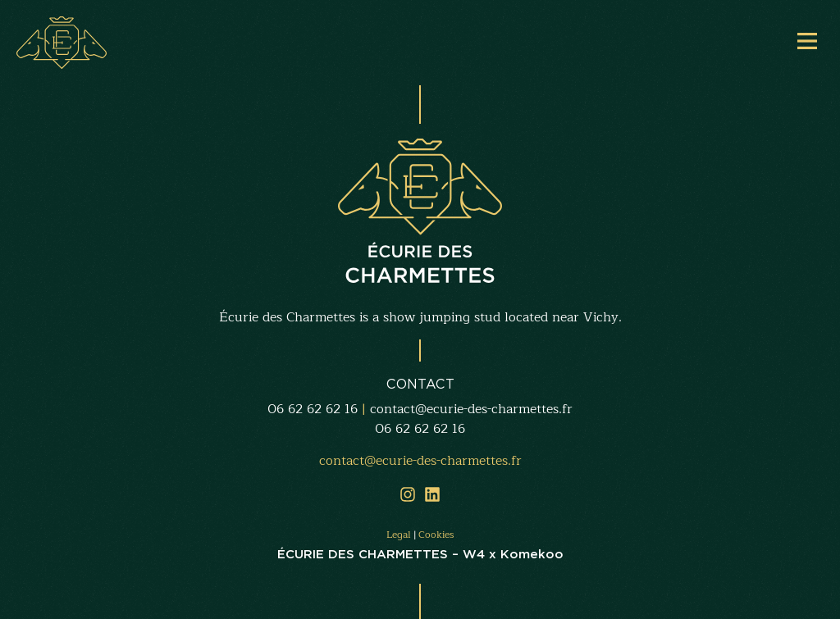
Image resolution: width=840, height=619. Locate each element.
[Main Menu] (807, 41)
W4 (474, 554)
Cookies (436, 535)
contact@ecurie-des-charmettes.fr (471, 409)
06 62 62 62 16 (313, 409)
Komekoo (532, 554)
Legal (399, 535)
